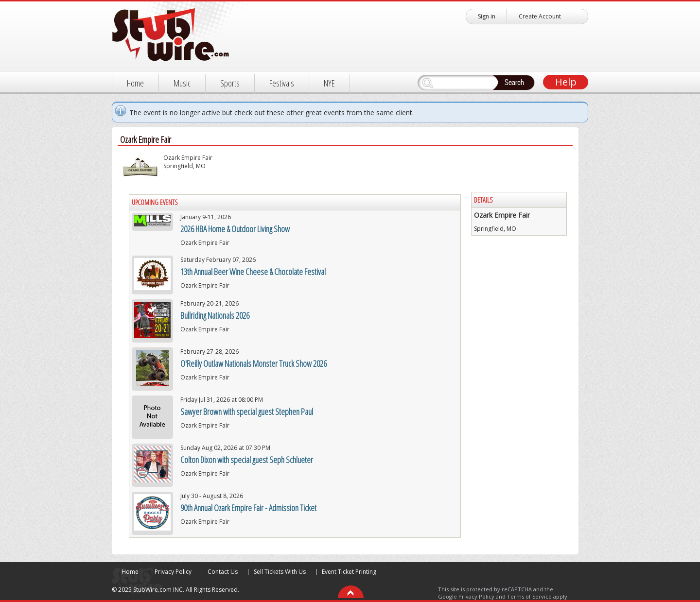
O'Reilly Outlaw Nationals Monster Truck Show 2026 (254, 363)
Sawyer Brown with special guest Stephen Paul (247, 412)
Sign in (487, 16)
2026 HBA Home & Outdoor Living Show (235, 229)
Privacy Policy (173, 572)
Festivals (282, 83)
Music (182, 83)
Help (566, 82)
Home (135, 83)
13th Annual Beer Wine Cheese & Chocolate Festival (253, 272)
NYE (329, 83)
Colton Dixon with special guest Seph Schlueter (247, 460)
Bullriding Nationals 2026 (215, 315)
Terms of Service (529, 596)
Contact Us (223, 572)
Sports (230, 83)
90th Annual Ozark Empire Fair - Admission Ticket (248, 508)
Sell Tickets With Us (280, 572)
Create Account (540, 16)
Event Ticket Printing (349, 572)
